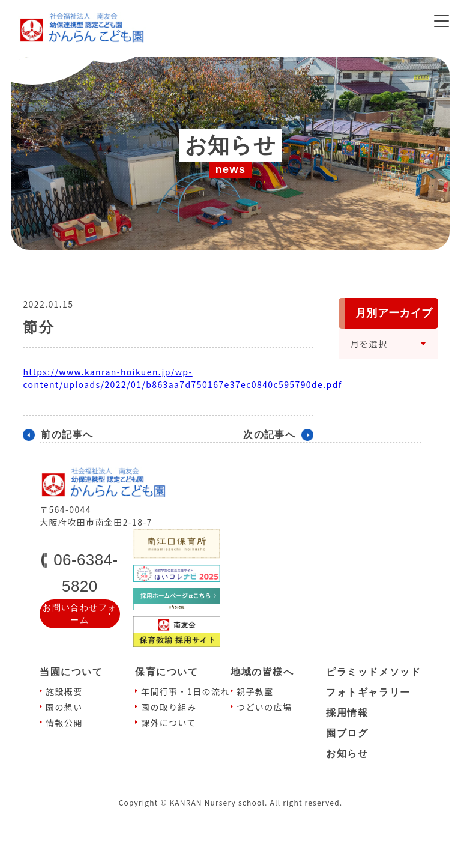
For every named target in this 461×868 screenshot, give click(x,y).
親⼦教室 (255, 691)
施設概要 (64, 691)
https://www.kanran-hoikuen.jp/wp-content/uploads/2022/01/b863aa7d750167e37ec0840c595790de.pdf (182, 378)
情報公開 (64, 723)
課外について (169, 723)
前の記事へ (67, 435)
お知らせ (347, 754)
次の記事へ (269, 435)
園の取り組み (169, 707)
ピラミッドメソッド (373, 672)
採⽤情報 (347, 713)
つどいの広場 (264, 707)
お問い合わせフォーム (80, 614)
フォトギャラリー (368, 692)
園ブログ (347, 733)
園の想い (64, 707)
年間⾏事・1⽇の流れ (185, 691)
